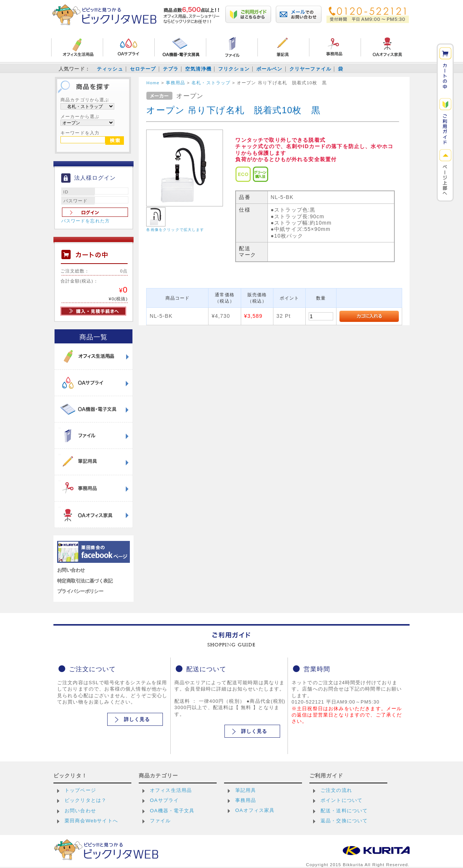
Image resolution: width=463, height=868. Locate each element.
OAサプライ (164, 800)
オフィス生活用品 (171, 790)
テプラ (171, 69)
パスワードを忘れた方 (86, 221)
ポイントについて (341, 800)
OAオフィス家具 (255, 810)
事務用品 (246, 800)
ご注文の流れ (336, 790)
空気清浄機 (198, 69)
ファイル (160, 821)
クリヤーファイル (310, 69)
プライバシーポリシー (80, 591)
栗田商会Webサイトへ (91, 821)
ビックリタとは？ (86, 800)
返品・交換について (344, 821)
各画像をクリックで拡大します (175, 230)
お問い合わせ (71, 570)
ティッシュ (110, 69)
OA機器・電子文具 (172, 811)
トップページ (80, 790)
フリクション (234, 69)
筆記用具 (246, 790)
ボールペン (270, 69)
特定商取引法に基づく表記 (85, 581)
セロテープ (143, 69)
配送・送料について (344, 811)
